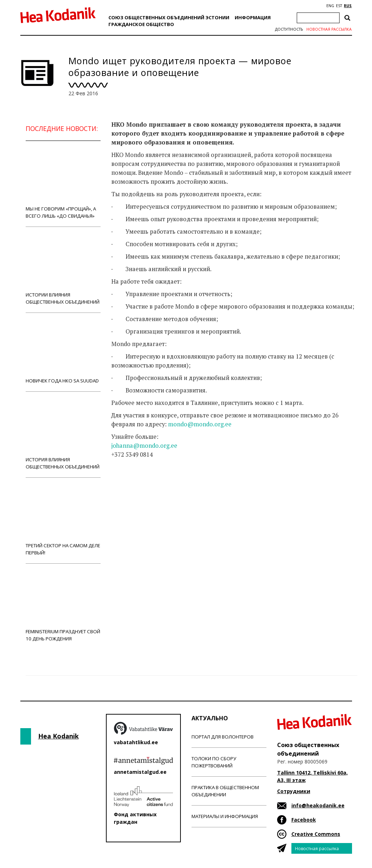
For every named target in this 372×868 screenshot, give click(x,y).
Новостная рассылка (329, 29)
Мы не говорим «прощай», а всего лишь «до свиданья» (63, 184)
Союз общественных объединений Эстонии (169, 17)
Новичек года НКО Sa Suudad (63, 352)
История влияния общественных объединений (63, 434)
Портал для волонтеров (223, 737)
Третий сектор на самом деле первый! (63, 520)
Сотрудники (294, 791)
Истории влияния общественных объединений (63, 270)
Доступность (289, 29)
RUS (348, 6)
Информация (253, 17)
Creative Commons (316, 834)
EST (339, 6)
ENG (330, 6)
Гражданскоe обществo (141, 24)
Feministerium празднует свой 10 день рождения (63, 606)
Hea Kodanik (58, 736)
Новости (131, 483)
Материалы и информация (225, 816)
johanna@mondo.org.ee (144, 446)
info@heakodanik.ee (318, 805)
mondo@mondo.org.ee (200, 424)
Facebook (304, 820)
